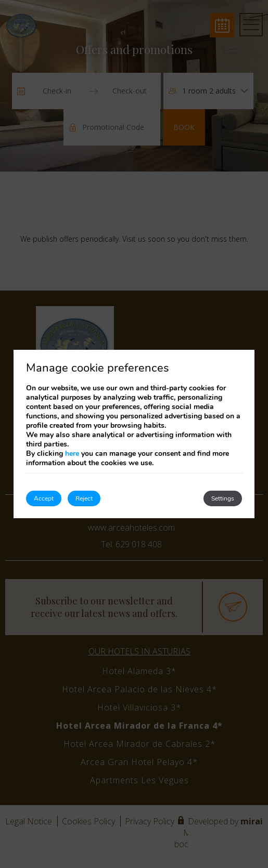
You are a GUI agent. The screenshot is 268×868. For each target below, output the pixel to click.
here (72, 453)
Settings (223, 498)
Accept (44, 498)
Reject (84, 498)
